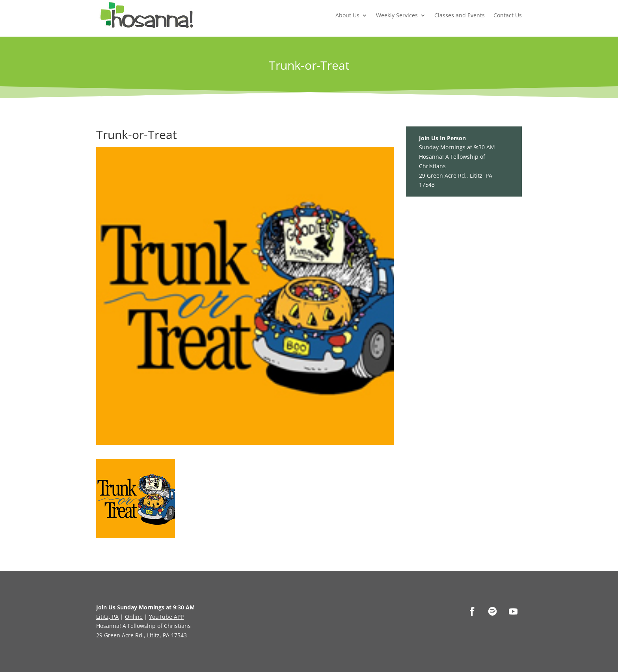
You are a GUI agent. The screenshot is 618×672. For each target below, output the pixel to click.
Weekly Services (397, 15)
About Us (347, 15)
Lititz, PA (107, 617)
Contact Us (508, 15)
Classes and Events (460, 15)
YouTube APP (166, 617)
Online (134, 617)
